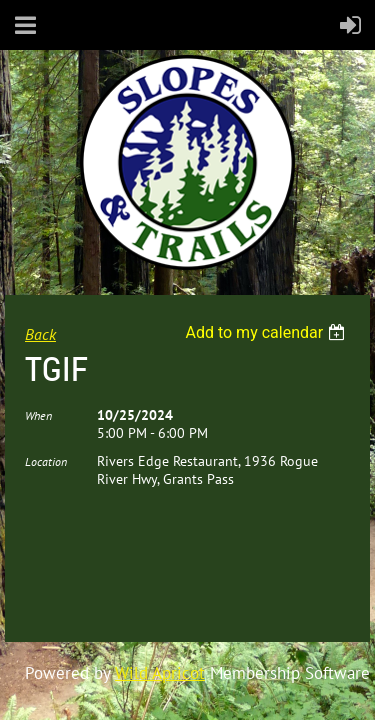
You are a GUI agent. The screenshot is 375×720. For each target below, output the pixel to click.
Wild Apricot (160, 673)
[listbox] (267, 332)
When (38, 415)
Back (40, 334)
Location (46, 461)
